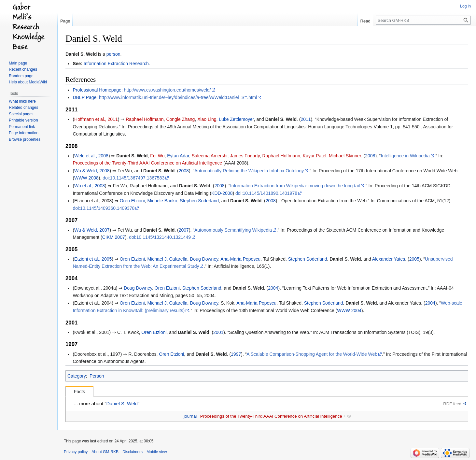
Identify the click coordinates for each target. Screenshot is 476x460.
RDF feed (452, 404)
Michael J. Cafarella (168, 259)
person (113, 54)
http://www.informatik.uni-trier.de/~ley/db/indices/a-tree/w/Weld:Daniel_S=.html (178, 97)
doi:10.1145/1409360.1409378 (104, 208)
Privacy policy (76, 452)
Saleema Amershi (210, 156)
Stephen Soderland (199, 201)
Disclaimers (133, 452)
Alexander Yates (389, 259)
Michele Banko (162, 201)
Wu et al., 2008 (90, 186)
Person (97, 376)
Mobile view (157, 452)
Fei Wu (157, 156)
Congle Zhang (180, 119)
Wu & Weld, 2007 (92, 230)
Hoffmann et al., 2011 (96, 119)
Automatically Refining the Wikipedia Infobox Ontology (249, 171)
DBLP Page (84, 97)
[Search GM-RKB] (423, 20)
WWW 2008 (86, 178)
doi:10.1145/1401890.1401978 (266, 193)
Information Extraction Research (116, 64)
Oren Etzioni (132, 201)
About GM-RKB (105, 452)
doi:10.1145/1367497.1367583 (133, 178)
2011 (306, 119)
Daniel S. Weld (81, 54)
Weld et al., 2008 (91, 156)
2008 (370, 156)
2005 (414, 259)
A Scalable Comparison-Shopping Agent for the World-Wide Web (312, 354)
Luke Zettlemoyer (236, 119)
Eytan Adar (178, 156)
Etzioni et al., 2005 (93, 259)
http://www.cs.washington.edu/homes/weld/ (168, 90)
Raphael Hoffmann (145, 119)
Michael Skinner (345, 156)
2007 (184, 230)
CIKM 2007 (114, 237)
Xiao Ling (207, 119)
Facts (79, 392)
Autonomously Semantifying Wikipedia (233, 230)
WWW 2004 (349, 310)
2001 (218, 332)
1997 (236, 354)
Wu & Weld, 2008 (92, 171)
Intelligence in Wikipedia (405, 156)
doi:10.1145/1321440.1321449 (160, 237)
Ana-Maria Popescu (240, 259)
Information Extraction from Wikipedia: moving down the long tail (295, 186)
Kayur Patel (315, 156)
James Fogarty (245, 156)
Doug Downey (204, 259)
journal (190, 416)
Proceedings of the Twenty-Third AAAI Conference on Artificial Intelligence (147, 163)
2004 (273, 288)
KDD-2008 (222, 193)
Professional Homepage (97, 90)
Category (77, 376)
